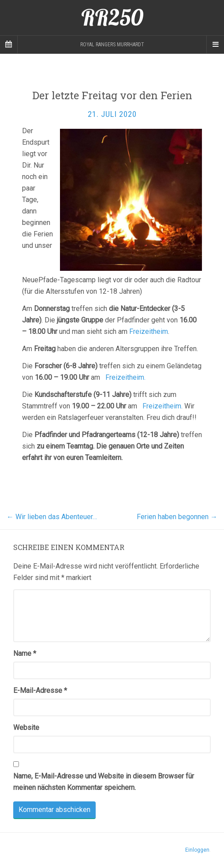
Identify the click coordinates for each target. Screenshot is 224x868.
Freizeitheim (149, 331)
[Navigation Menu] (215, 45)
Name (25, 653)
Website (26, 728)
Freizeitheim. (125, 377)
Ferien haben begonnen (177, 517)
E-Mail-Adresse (40, 690)
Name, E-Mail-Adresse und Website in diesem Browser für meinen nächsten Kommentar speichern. (104, 782)
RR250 (112, 18)
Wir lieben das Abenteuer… (52, 517)
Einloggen (197, 850)
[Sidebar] (9, 45)
